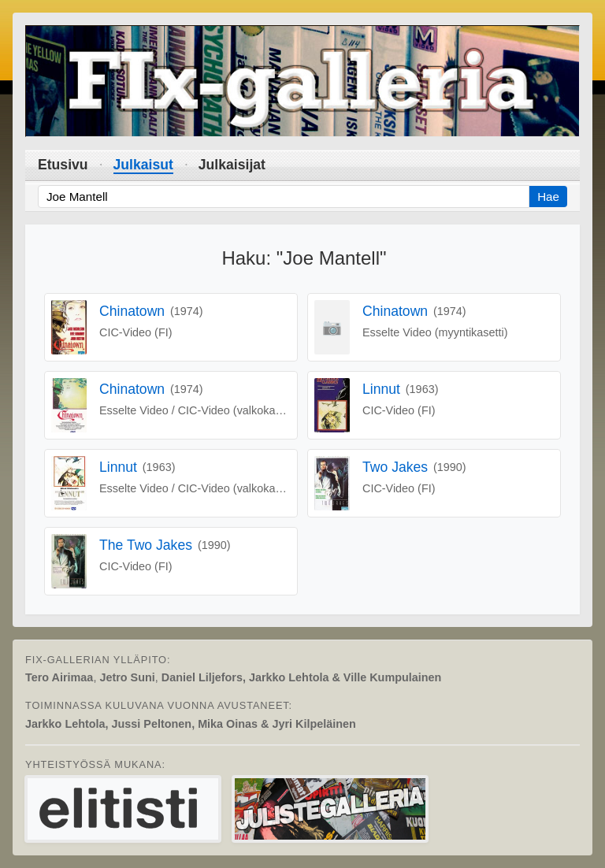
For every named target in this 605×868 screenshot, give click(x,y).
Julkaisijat (232, 165)
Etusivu (63, 165)
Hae (548, 197)
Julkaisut (143, 165)
